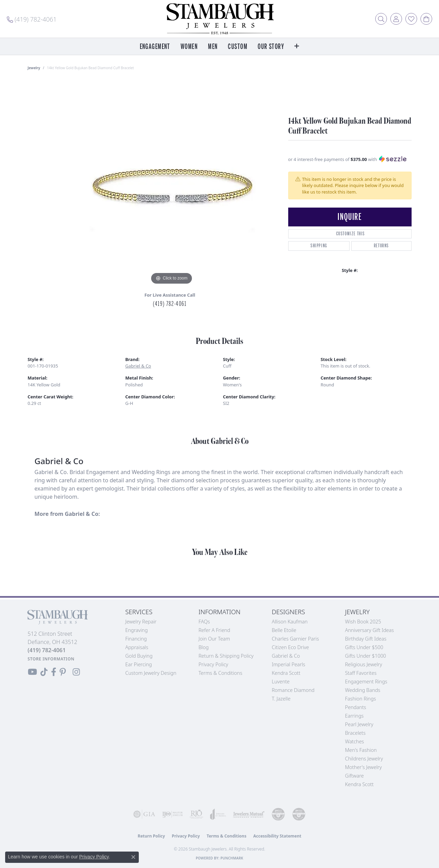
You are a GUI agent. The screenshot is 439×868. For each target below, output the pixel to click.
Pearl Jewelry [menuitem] (359, 724)
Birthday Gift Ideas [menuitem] (366, 639)
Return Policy (151, 836)
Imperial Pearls (289, 664)
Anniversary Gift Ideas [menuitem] (370, 630)
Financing (136, 639)
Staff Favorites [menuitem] (361, 673)
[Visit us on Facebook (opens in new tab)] (54, 672)
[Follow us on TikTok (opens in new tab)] (44, 672)
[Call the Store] (47, 650)
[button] (381, 19)
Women (189, 47)
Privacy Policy (213, 664)
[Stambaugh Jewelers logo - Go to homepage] (220, 19)
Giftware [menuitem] (355, 776)
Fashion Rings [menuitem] (361, 699)
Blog (204, 647)
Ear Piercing (139, 664)
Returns (381, 246)
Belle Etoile (284, 630)
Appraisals (137, 647)
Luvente (281, 681)
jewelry (34, 68)
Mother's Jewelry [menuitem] (363, 767)
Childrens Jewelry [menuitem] (364, 759)
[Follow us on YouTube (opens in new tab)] (32, 672)
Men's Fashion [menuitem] (361, 750)
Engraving (137, 630)
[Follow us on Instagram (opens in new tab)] (76, 672)
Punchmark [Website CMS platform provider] (232, 858)
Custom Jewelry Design (151, 673)
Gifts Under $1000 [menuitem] (366, 656)
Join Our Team (214, 639)
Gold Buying (139, 656)
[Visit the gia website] (144, 814)
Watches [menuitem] (355, 741)
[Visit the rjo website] (196, 814)
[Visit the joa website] (218, 814)
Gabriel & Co (138, 366)
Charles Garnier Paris (295, 639)
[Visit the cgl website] (299, 814)
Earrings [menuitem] (354, 716)
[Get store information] (51, 659)
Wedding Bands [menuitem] (363, 690)
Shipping (319, 246)
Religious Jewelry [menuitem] (364, 664)
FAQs (204, 622)
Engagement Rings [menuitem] (366, 681)
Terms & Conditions (220, 673)
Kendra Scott (286, 673)
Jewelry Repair (141, 622)
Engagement (155, 47)
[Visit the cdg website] (278, 814)
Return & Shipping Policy (226, 656)
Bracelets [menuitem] (355, 733)
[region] (172, 184)
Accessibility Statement (277, 836)
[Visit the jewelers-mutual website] (249, 814)
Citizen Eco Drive (290, 647)
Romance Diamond (293, 690)
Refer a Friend (214, 630)
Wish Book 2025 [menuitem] (363, 622)
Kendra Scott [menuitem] (359, 784)
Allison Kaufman (290, 622)
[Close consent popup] (133, 857)
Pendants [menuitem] (356, 707)
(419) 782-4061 (170, 304)
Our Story (271, 47)
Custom (238, 47)
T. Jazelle (281, 699)
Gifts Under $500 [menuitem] (364, 647)
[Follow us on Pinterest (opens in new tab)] (63, 672)
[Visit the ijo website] (172, 814)
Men (213, 47)
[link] (32, 19)
